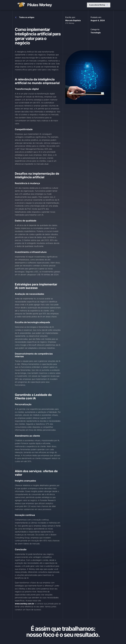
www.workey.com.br (25, 604)
